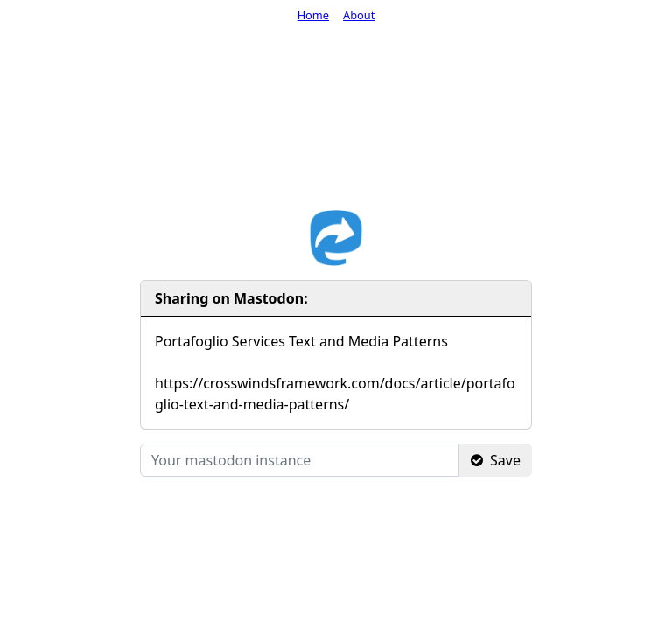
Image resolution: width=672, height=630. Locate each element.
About (359, 15)
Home (313, 15)
